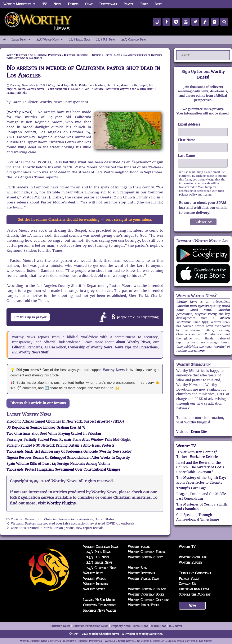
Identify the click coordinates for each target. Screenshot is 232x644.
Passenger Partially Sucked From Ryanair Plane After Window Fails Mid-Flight (68, 440)
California (85, 85)
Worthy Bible (138, 568)
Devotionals (108, 4)
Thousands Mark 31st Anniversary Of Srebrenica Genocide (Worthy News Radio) (69, 452)
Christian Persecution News (90, 626)
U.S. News (175, 626)
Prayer (129, 4)
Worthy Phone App (193, 557)
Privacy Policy (188, 195)
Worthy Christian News (101, 547)
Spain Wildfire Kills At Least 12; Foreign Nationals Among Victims (58, 464)
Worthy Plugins (197, 422)
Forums (73, 4)
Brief (158, 4)
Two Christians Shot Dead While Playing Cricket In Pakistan (54, 434)
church (111, 85)
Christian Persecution (27, 519)
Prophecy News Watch (100, 610)
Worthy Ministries (21, 4)
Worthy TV (186, 446)
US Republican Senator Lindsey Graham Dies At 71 (46, 427)
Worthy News (35, 89)
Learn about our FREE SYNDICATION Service (75, 89)
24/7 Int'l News (98, 552)
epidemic (123, 85)
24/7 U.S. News (106, 40)
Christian (99, 85)
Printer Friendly (17, 93)
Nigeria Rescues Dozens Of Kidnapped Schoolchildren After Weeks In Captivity (68, 458)
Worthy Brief (93, 573)
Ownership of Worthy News (90, 347)
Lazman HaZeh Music (99, 600)
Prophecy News (121, 626)
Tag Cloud (57, 85)
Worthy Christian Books (146, 594)
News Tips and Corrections (136, 347)
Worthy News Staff (34, 352)
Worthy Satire (94, 589)
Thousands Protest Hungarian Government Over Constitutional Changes (63, 469)
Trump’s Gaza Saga (191, 488)
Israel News (141, 626)
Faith (134, 85)
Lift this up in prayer (30, 317)
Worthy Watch (94, 579)
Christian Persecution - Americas (68, 519)
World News (159, 626)
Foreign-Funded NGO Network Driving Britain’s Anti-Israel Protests (61, 445)
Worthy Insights (95, 584)
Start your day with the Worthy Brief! (130, 89)
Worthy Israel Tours (144, 605)
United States (104, 519)
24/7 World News (51, 40)
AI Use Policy (55, 347)
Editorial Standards (27, 347)
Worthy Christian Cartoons (149, 600)
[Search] (224, 22)
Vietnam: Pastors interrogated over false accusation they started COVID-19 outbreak (72, 524)
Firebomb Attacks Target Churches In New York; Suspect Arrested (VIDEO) (65, 421)
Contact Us (187, 584)
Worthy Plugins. (62, 503)
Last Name (186, 156)
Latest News (23, 40)
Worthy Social (139, 547)
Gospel (143, 85)
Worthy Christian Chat (145, 557)
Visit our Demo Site (192, 432)
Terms (207, 195)
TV (45, 4)
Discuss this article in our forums (38, 403)
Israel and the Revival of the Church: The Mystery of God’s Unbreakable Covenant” (200, 467)
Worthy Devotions (141, 573)
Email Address (189, 124)
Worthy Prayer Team (144, 579)
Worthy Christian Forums (147, 552)
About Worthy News (133, 342)
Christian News (60, 626)
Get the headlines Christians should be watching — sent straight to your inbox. (85, 220)
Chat (89, 4)
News (57, 4)
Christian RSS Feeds (194, 589)
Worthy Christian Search (147, 589)
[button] (227, 4)
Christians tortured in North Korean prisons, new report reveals (57, 528)
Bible (144, 4)
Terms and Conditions (195, 573)
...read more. (197, 351)
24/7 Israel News (79, 40)
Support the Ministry (195, 594)
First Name (187, 140)
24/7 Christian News (134, 40)
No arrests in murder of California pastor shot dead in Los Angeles (83, 72)
